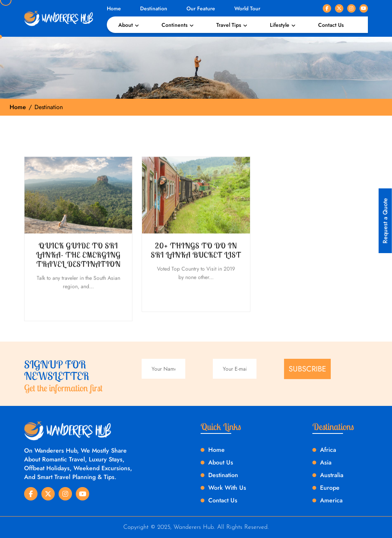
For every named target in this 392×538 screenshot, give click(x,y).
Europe (330, 488)
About (126, 25)
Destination (154, 8)
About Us (221, 462)
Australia (332, 475)
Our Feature (201, 8)
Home (114, 8)
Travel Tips (229, 25)
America (331, 500)
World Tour (247, 8)
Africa (328, 450)
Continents (175, 25)
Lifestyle (280, 25)
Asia (326, 462)
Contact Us (331, 25)
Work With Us (227, 488)
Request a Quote (385, 221)
